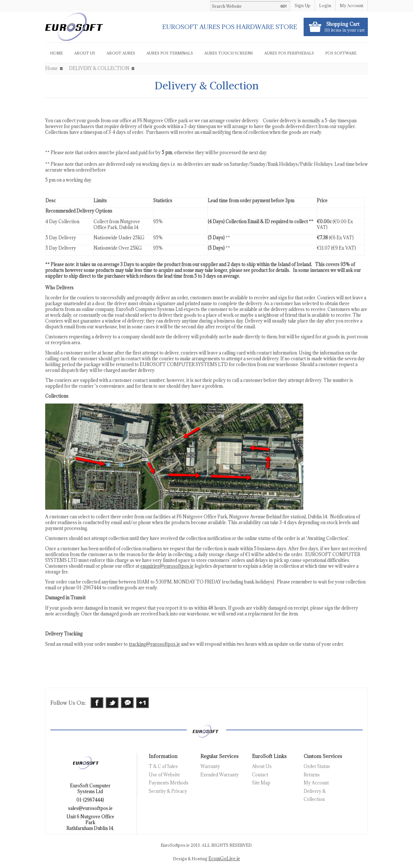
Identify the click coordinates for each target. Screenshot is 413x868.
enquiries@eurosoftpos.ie (167, 566)
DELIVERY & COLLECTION (99, 68)
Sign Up (302, 5)
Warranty (210, 766)
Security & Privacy (168, 791)
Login (325, 5)
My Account (352, 5)
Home (51, 68)
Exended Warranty (220, 775)
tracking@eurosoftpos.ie (154, 644)
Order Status (317, 766)
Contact (260, 775)
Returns (312, 775)
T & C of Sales (163, 766)
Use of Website (164, 775)
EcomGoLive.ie (224, 859)
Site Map (261, 783)
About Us (262, 766)
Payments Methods (169, 783)
